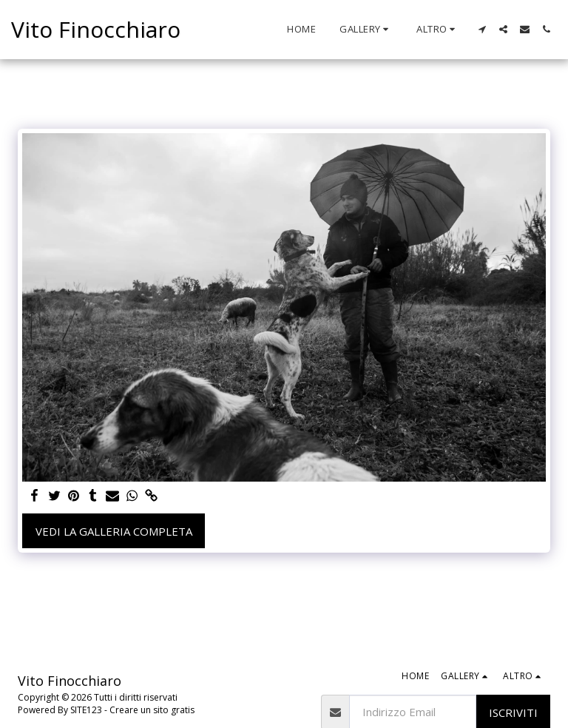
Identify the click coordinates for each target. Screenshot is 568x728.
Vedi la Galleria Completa (114, 531)
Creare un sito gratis (152, 710)
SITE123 (86, 710)
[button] (366, 30)
